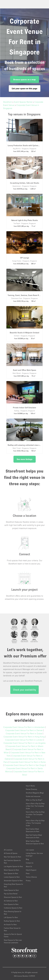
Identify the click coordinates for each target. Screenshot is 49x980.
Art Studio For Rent (10, 924)
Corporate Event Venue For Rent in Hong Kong (24, 737)
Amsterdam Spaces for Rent (13, 881)
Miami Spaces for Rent (11, 870)
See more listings (25, 459)
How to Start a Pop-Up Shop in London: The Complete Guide (35, 814)
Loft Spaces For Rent (11, 917)
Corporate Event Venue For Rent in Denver (24, 730)
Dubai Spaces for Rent (11, 890)
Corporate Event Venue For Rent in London (24, 740)
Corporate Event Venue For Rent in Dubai (24, 733)
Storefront (7, 102)
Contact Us (30, 863)
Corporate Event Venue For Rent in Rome (28, 762)
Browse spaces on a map (24, 79)
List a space (30, 850)
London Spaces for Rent (12, 877)
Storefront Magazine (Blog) (35, 793)
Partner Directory (31, 789)
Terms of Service (31, 877)
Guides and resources (33, 796)
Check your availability (24, 690)
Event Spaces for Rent (11, 904)
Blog (27, 859)
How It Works (30, 786)
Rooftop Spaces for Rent (12, 921)
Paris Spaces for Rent (11, 873)
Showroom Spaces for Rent (13, 897)
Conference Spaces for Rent (13, 908)
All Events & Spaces (11, 853)
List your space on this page (24, 88)
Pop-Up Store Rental (11, 894)
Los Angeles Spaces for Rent (13, 866)
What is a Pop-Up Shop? (34, 800)
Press (28, 873)
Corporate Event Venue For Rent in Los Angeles (25, 743)
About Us (29, 866)
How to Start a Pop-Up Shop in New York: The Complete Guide (35, 806)
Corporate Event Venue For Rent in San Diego (25, 765)
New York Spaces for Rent (12, 857)
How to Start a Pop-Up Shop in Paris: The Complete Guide (35, 823)
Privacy (28, 881)
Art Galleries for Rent (11, 901)
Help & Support (31, 870)
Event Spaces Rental (23, 102)
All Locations (8, 850)
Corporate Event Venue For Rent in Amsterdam (24, 727)
